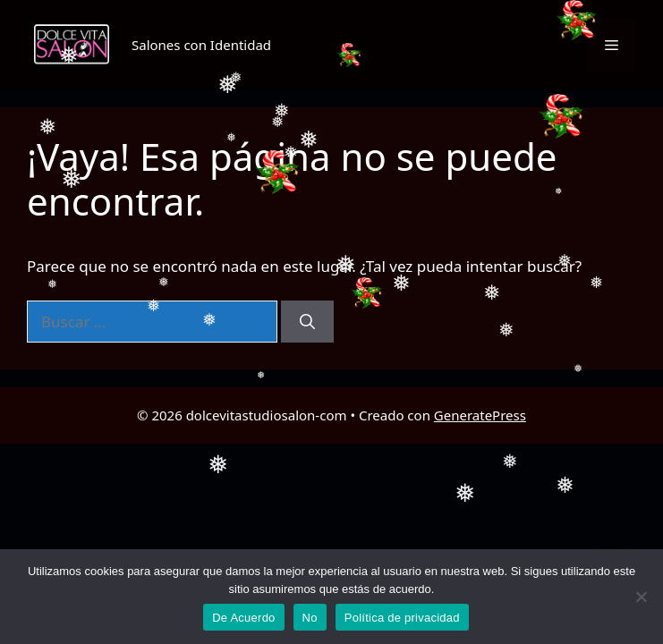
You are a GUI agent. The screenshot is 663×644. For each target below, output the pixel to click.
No (310, 618)
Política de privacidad (402, 618)
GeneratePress (480, 415)
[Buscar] (307, 322)
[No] (641, 597)
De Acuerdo (243, 618)
